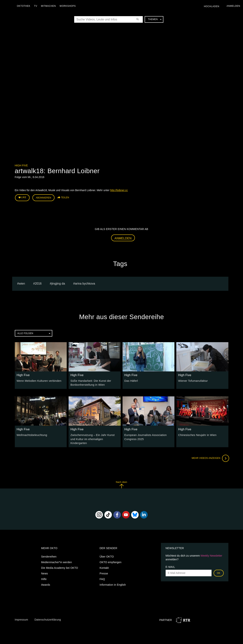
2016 (38, 283)
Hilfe (44, 574)
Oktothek (25, 6)
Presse (104, 568)
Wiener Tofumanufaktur (192, 380)
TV (37, 6)
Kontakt (104, 562)
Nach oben (121, 479)
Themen (155, 19)
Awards (46, 579)
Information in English (113, 579)
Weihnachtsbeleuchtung (31, 434)
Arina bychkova (85, 283)
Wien (22, 283)
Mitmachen (49, 6)
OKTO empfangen (111, 557)
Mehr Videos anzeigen (210, 453)
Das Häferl (131, 380)
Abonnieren (43, 197)
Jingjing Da (58, 283)
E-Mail (170, 561)
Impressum (21, 614)
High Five (21, 165)
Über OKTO (107, 551)
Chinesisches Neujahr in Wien (196, 434)
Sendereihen (49, 551)
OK (219, 568)
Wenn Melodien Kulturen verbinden (38, 380)
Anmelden (123, 238)
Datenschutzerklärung (48, 614)
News (45, 568)
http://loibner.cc (119, 190)
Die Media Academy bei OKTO (60, 562)
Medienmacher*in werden (57, 557)
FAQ (102, 574)
